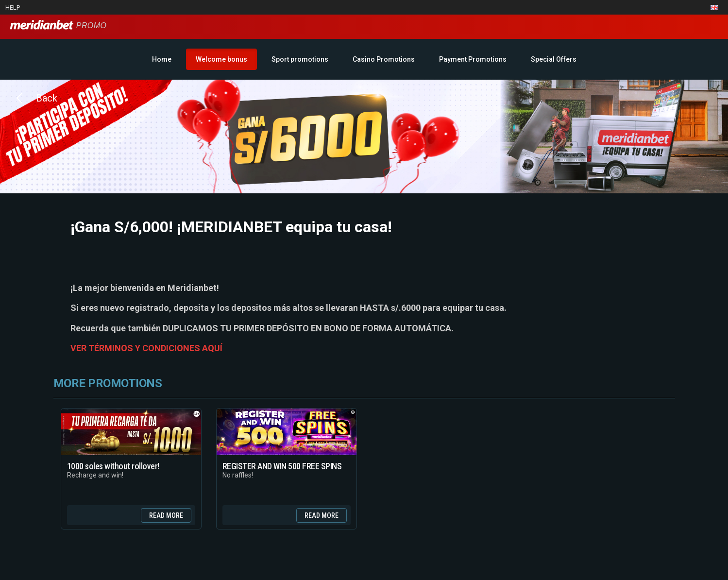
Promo (58, 26)
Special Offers (554, 59)
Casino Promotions (384, 59)
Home (162, 59)
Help (13, 8)
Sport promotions (300, 59)
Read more (166, 515)
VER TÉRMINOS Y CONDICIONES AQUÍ (146, 348)
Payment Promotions (473, 59)
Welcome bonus (221, 59)
